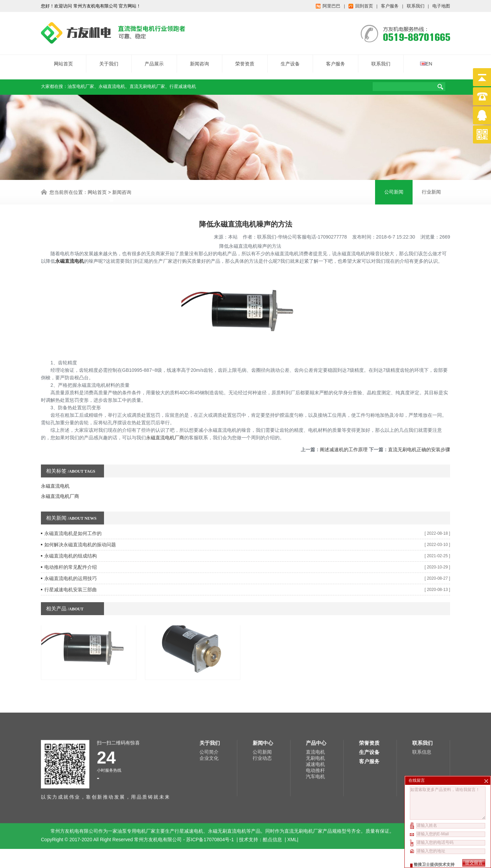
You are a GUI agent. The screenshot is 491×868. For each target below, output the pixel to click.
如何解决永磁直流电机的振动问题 (80, 522)
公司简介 (209, 695)
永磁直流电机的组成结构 (71, 533)
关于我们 (109, 59)
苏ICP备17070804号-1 (211, 783)
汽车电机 (315, 720)
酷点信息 (272, 783)
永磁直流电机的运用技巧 (71, 555)
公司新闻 (262, 695)
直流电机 (315, 695)
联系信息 (422, 695)
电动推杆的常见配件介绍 (71, 544)
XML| (293, 783)
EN (426, 59)
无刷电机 (315, 701)
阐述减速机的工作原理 (344, 427)
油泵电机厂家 (81, 82)
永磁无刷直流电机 (227, 774)
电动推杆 (315, 714)
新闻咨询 (199, 59)
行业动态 (262, 701)
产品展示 (154, 59)
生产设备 (290, 59)
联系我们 (381, 59)
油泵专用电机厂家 (136, 774)
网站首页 (63, 59)
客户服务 (336, 59)
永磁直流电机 (112, 82)
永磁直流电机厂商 (165, 415)
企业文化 (209, 701)
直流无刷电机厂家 (147, 82)
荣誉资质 (245, 59)
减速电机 (315, 707)
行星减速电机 (183, 82)
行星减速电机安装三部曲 (71, 567)
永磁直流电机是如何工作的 (73, 511)
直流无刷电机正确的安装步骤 (419, 427)
